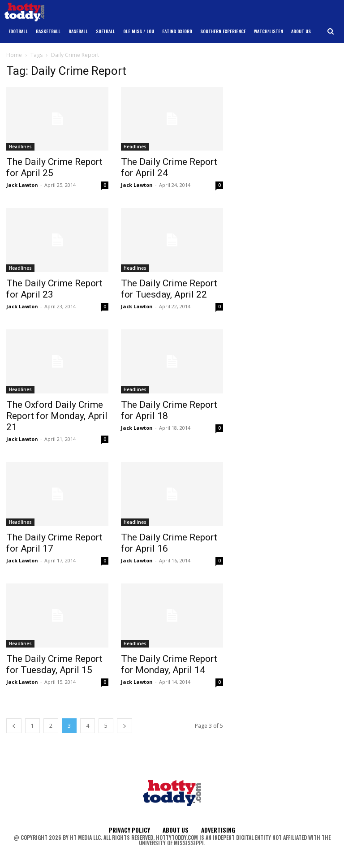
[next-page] (125, 726)
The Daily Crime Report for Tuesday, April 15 (54, 664)
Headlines (20, 147)
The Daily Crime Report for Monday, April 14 (169, 664)
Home (14, 55)
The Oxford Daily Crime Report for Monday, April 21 (57, 416)
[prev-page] (14, 726)
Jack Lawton (22, 185)
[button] (331, 32)
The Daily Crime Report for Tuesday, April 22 (169, 289)
